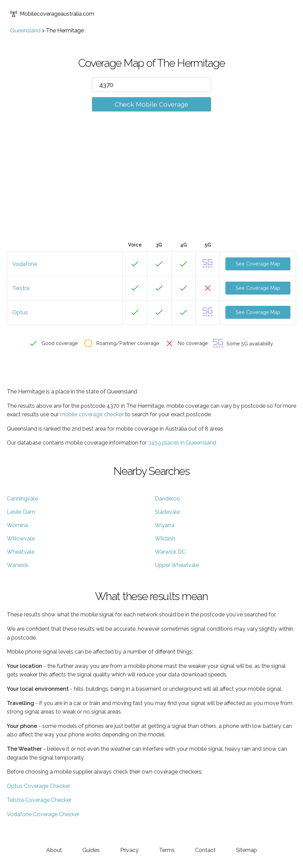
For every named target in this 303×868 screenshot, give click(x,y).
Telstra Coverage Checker (39, 800)
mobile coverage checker (92, 414)
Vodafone (25, 264)
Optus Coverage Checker (38, 786)
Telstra (21, 288)
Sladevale (167, 512)
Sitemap (246, 850)
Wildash (165, 538)
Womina (17, 525)
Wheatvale (21, 552)
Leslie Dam (21, 512)
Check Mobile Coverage (151, 104)
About (54, 850)
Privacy (129, 850)
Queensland (25, 31)
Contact (205, 850)
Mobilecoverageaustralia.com (52, 14)
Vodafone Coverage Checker (43, 814)
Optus (20, 312)
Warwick (18, 565)
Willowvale (21, 538)
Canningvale (22, 499)
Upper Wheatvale (177, 565)
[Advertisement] (151, 186)
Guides (91, 850)
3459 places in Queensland (182, 443)
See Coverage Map (258, 264)
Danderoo (168, 499)
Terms (167, 850)
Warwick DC (170, 552)
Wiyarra (165, 525)
